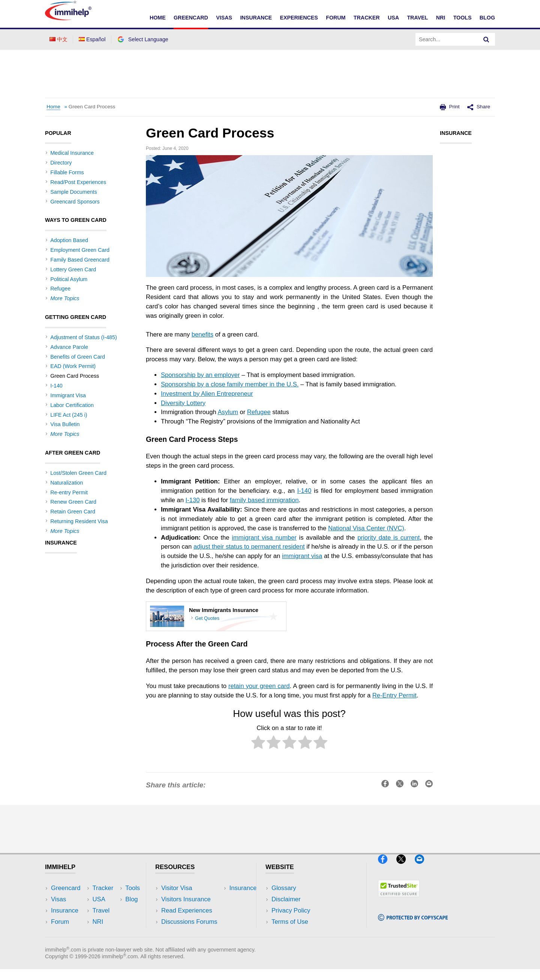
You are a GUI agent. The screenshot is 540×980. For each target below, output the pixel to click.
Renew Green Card (73, 502)
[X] (405, 867)
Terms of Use (290, 922)
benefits (202, 334)
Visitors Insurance (186, 899)
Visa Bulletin (65, 424)
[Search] (486, 39)
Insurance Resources (191, 933)
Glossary (284, 888)
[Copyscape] (413, 924)
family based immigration (264, 500)
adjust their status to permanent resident (249, 547)
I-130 (193, 500)
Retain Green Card (73, 512)
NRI (441, 18)
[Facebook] (386, 867)
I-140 (304, 491)
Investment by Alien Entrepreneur (207, 394)
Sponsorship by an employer (200, 375)
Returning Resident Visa (79, 521)
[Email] (423, 867)
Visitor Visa (177, 888)
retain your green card (259, 686)
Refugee (259, 412)
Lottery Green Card (73, 269)
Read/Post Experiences (78, 182)
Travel (417, 18)
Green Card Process (92, 107)
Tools (463, 18)
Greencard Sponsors (75, 202)
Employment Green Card (80, 250)
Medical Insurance (72, 153)
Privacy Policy (291, 910)
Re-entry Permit (69, 492)
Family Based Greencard (80, 260)
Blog (487, 18)
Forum (336, 18)
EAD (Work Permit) (73, 366)
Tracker (367, 18)
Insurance (256, 18)
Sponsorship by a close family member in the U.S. (230, 384)
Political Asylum (69, 279)
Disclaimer (286, 899)
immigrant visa (302, 556)
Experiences (299, 18)
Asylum (228, 412)
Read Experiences (187, 910)
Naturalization (67, 483)
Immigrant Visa (68, 395)
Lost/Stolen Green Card (78, 473)
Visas (224, 18)
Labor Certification (72, 405)
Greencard (191, 18)
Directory (61, 163)
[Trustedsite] (399, 900)
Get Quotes (207, 619)
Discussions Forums (189, 922)
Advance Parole (69, 347)
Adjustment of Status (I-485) (83, 337)
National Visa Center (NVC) (366, 528)
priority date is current (388, 538)
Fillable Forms (67, 172)
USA (393, 18)
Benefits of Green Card (78, 357)
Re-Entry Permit (394, 695)
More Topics (65, 298)
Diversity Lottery (183, 403)
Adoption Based (69, 240)
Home (158, 18)
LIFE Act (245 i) (69, 415)
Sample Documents (73, 192)
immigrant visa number (264, 538)
